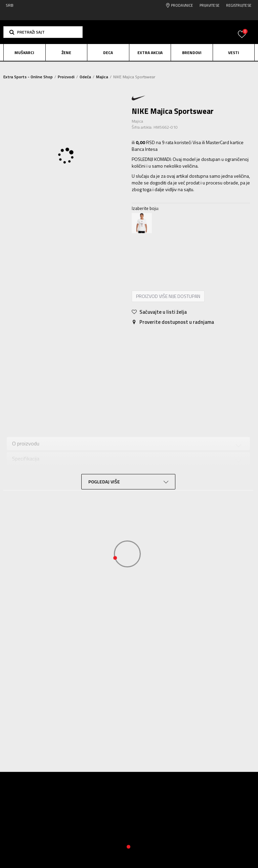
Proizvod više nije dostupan (168, 299)
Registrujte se (239, 5)
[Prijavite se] (242, 38)
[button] (43, 32)
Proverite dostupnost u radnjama (173, 325)
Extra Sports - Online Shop (28, 77)
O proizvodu (26, 446)
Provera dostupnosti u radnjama (49, 491)
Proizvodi (66, 77)
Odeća (85, 77)
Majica (102, 77)
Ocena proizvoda (31, 476)
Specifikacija (26, 461)
